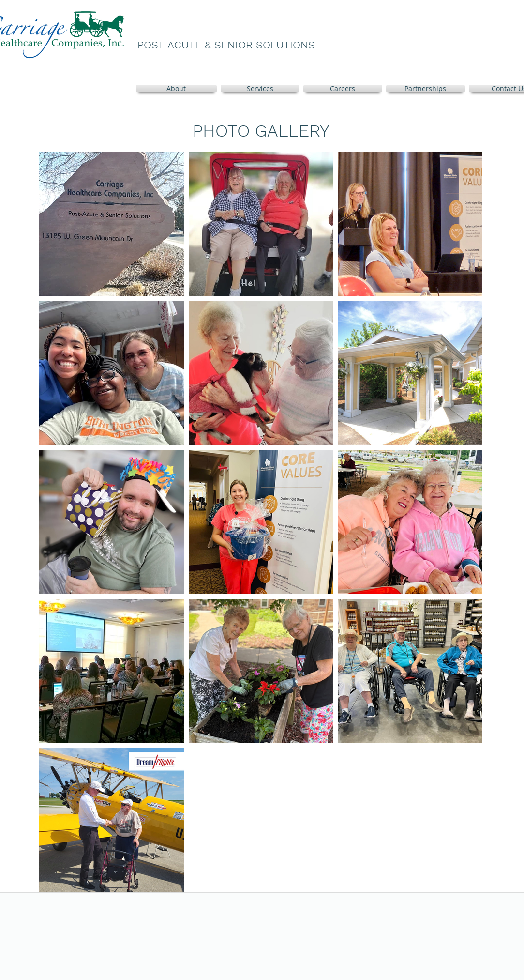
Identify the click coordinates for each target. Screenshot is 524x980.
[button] (260, 89)
